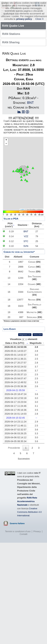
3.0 (37, 361)
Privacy (37, 537)
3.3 (37, 388)
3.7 (37, 372)
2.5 (37, 365)
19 (10, 314)
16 (10, 292)
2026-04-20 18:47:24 (16, 400)
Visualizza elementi (24, 345)
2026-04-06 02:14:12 (16, 443)
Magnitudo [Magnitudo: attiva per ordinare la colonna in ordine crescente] (36, 349)
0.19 (16, 231)
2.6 (37, 392)
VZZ (36, 236)
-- (37, 396)
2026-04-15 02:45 (16, 423)
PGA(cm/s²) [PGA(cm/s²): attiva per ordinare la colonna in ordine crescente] (9, 225)
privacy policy (24, 19)
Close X (39, 19)
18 (10, 300)
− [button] (6, 144)
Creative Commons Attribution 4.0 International (29, 518)
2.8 (37, 353)
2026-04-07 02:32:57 (16, 435)
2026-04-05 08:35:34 (16, 447)
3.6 (37, 400)
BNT (30, 103)
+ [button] (6, 140)
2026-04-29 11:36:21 (16, 365)
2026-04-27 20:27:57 (16, 369)
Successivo (24, 464)
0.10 (16, 246)
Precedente (14, 454)
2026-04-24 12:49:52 (16, 388)
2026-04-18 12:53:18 (16, 404)
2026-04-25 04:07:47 (16, 384)
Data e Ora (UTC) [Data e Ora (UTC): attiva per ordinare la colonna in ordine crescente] (16, 349)
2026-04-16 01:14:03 (16, 420)
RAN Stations (11, 34)
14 (10, 284)
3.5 (37, 416)
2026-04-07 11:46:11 (16, 431)
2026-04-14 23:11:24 (16, 427)
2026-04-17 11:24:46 (16, 412)
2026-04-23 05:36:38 (16, 392)
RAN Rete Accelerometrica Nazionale (27, 507)
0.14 (16, 236)
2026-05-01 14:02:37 (16, 361)
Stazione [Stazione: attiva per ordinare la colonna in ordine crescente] (23, 225)
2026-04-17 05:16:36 (16, 416)
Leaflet (22, 210)
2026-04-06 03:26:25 (16, 439)
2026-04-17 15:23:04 (16, 408)
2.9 (37, 427)
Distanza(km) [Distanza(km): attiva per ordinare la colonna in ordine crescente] (37, 225)
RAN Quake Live (13, 26)
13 (10, 278)
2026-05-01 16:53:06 (16, 353)
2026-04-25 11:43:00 (16, 376)
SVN (35, 246)
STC (36, 241)
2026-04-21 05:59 (16, 396)
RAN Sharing (11, 42)
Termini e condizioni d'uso (18, 537)
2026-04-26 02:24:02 (16, 372)
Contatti (23, 540)
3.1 (37, 412)
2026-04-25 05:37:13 (16, 380)
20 (10, 321)
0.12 (16, 241)
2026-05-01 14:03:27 (16, 357)
